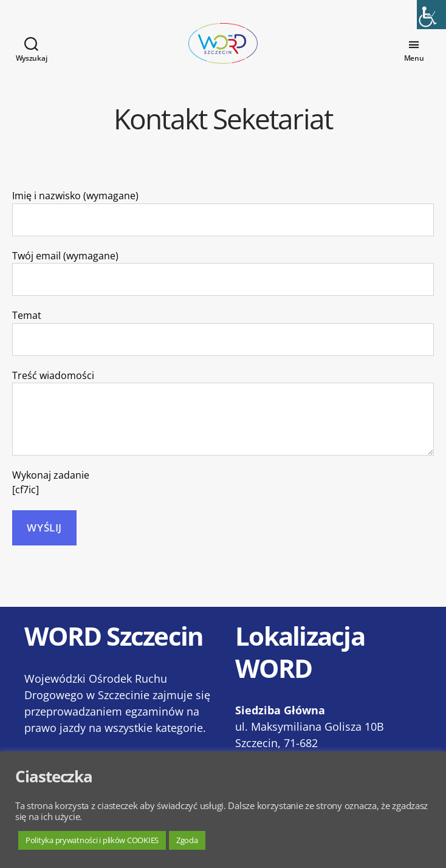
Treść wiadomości (223, 426)
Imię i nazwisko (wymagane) (223, 227)
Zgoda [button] (187, 840)
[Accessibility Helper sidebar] (431, 15)
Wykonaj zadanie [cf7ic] (51, 497)
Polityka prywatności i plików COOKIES (92, 840)
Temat (223, 347)
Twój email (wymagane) (223, 287)
